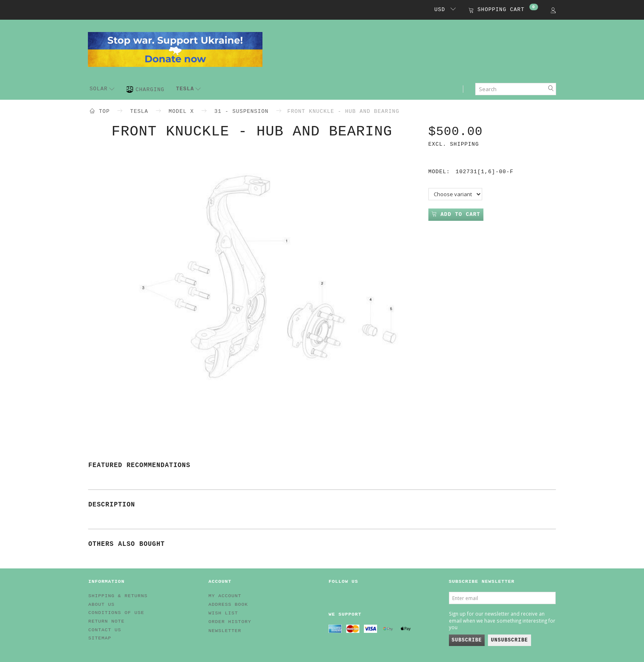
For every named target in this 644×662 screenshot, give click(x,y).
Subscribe (467, 640)
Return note (106, 621)
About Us (101, 605)
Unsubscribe (509, 640)
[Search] (551, 89)
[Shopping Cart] (503, 10)
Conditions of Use (116, 613)
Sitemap (100, 638)
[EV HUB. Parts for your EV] (175, 49)
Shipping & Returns (118, 596)
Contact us (105, 630)
